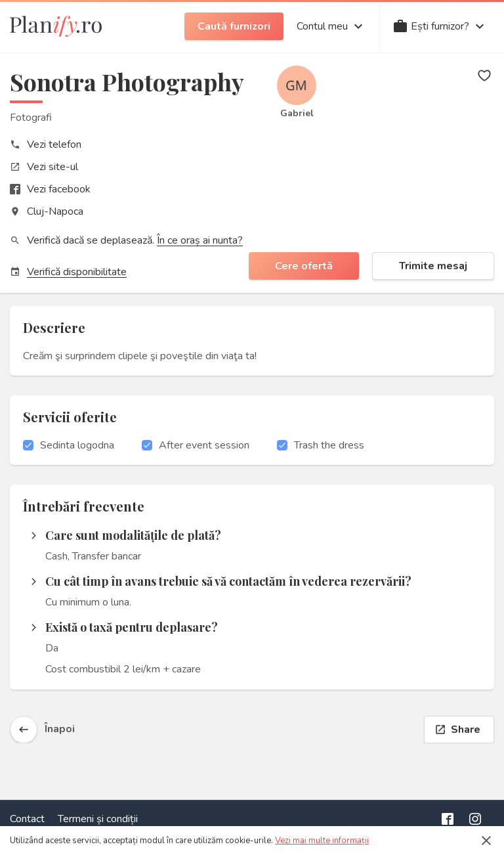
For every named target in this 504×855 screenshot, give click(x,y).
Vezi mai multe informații (322, 841)
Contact (27, 819)
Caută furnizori (234, 26)
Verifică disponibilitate (77, 272)
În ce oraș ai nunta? (200, 240)
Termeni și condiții (98, 819)
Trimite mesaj (433, 266)
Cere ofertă (304, 266)
